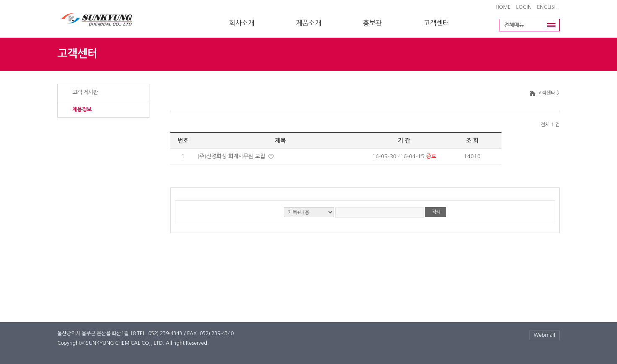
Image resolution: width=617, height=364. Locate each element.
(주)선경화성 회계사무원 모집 (232, 156)
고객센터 (436, 23)
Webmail (544, 335)
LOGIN (524, 7)
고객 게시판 (85, 92)
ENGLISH (547, 7)
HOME (503, 7)
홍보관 (372, 23)
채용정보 (82, 109)
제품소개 (308, 23)
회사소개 (242, 23)
